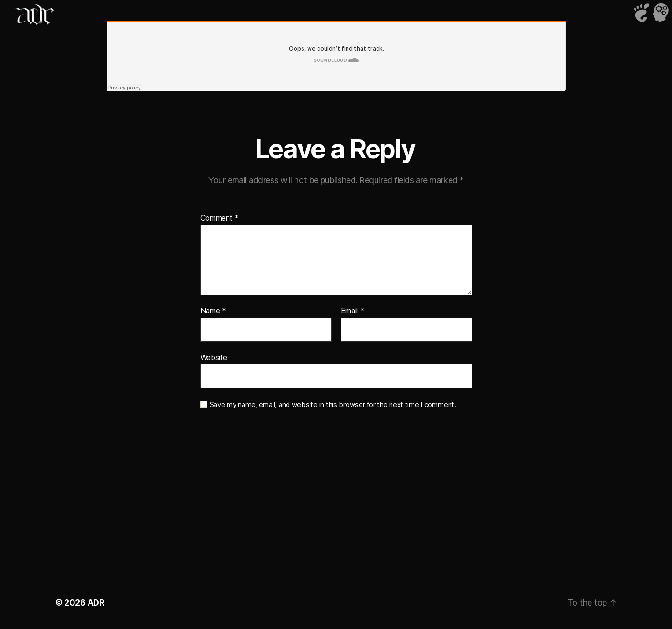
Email (353, 311)
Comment (220, 218)
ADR (96, 603)
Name (213, 311)
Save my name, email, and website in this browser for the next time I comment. (333, 405)
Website (214, 357)
